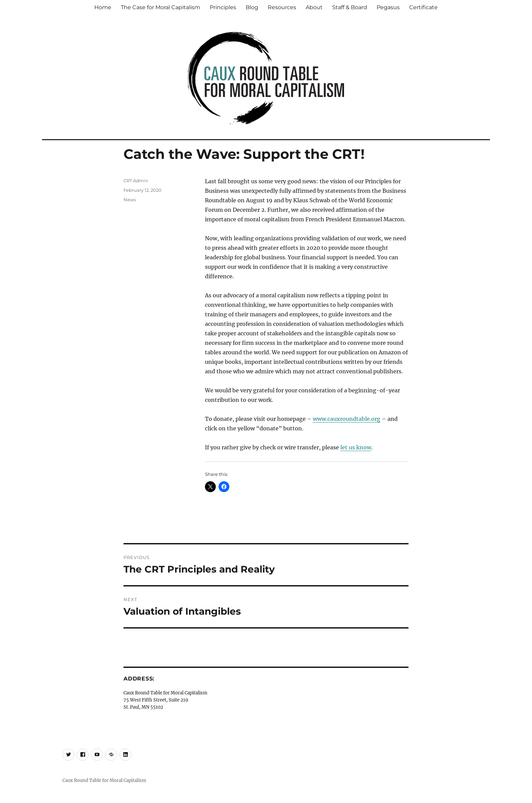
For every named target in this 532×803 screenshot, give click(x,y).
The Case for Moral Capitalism (160, 7)
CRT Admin (136, 181)
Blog (252, 7)
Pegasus (388, 7)
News (130, 200)
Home (103, 7)
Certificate (423, 7)
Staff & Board (350, 7)
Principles (223, 7)
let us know (356, 447)
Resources (282, 7)
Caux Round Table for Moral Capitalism (104, 780)
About (314, 7)
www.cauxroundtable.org (347, 419)
